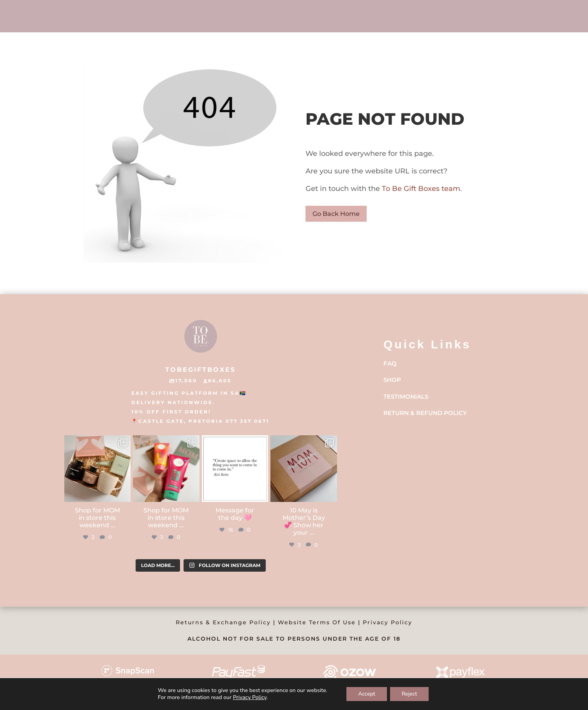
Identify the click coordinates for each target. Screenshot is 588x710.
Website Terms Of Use (317, 622)
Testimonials (406, 397)
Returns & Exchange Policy (223, 622)
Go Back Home (336, 214)
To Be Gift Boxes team (420, 189)
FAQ (390, 363)
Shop (392, 380)
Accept (367, 694)
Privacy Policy (388, 622)
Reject (409, 694)
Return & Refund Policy (425, 413)
